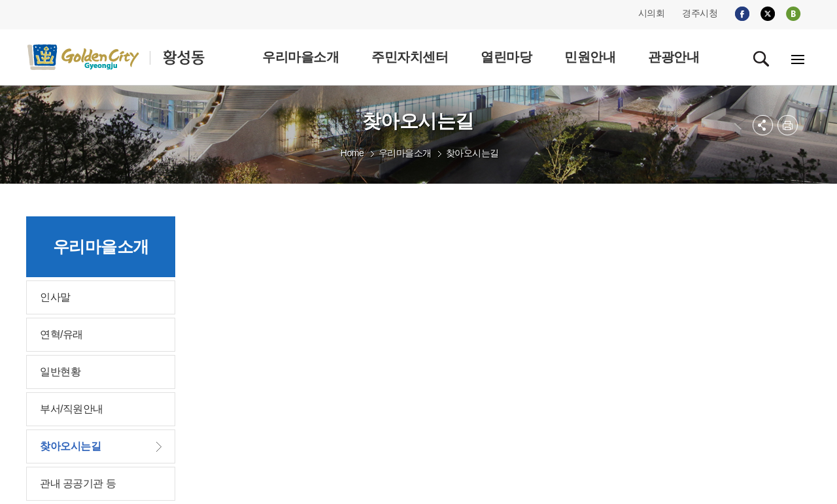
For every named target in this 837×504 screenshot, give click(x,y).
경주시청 (700, 13)
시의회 (652, 13)
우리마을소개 (405, 153)
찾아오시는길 (472, 153)
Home (352, 153)
